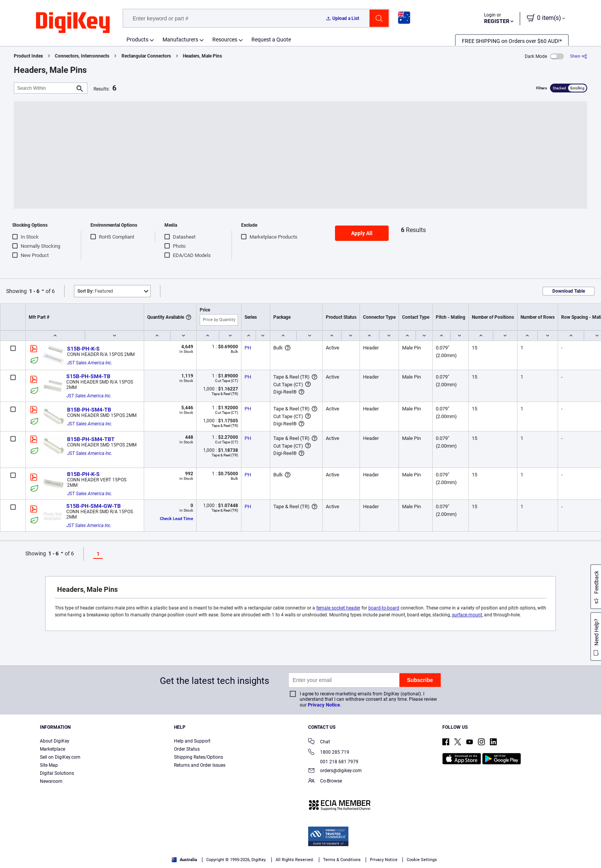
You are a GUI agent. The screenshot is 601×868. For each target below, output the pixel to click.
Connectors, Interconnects (82, 56)
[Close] (589, 850)
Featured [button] (95, 291)
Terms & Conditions (137, 860)
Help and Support (192, 741)
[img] (73, 23)
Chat (319, 742)
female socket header (338, 608)
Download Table (569, 291)
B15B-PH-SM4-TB (89, 410)
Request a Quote (271, 40)
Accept (460, 851)
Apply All (362, 233)
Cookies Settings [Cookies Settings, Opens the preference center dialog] (407, 851)
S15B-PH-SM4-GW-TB (94, 506)
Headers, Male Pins (202, 56)
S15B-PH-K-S (83, 349)
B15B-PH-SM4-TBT (91, 439)
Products (137, 40)
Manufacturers (180, 40)
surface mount (467, 615)
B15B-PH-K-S (83, 474)
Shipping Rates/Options (199, 757)
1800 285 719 (329, 753)
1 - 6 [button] (34, 291)
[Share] (579, 56)
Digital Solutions (57, 773)
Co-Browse (325, 782)
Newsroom (51, 781)
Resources (225, 40)
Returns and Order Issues (200, 765)
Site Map (49, 765)
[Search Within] (44, 88)
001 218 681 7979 (333, 762)
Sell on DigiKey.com (60, 757)
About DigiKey (55, 741)
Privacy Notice (324, 705)
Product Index (28, 56)
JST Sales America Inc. (90, 363)
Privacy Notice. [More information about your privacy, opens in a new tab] (185, 860)
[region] (300, 851)
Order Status (187, 749)
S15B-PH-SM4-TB (88, 376)
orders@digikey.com (335, 771)
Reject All (513, 851)
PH (248, 348)
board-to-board (384, 608)
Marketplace (53, 749)
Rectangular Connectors (146, 56)
